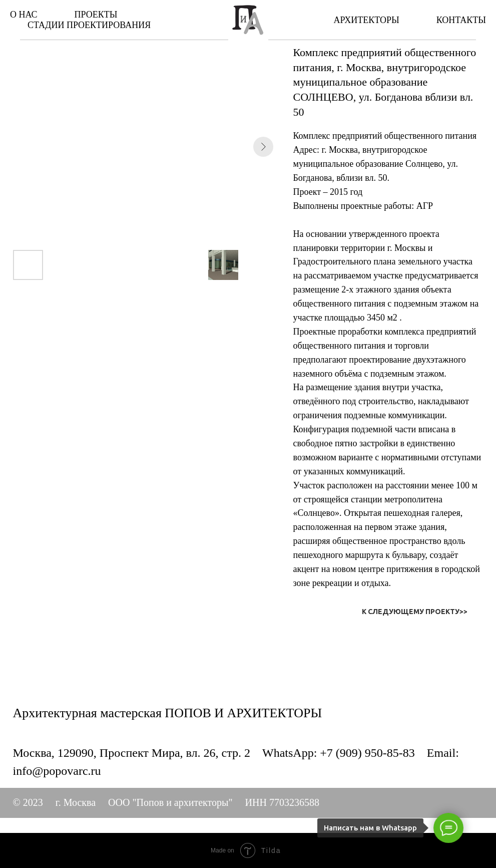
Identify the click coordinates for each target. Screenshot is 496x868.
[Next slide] (263, 147)
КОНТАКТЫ (461, 20)
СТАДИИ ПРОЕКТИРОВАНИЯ (89, 25)
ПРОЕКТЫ (96, 15)
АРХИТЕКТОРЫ (366, 20)
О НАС (24, 15)
